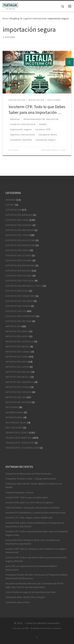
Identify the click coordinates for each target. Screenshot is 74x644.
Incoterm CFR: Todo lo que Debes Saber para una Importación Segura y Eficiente (36, 559)
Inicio (5, 18)
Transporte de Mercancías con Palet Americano (28, 474)
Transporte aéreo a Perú (18, 602)
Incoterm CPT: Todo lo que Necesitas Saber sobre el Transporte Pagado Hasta (37, 533)
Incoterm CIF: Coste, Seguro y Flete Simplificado (29, 518)
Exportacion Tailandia (19, 301)
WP (27, 628)
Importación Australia (19, 342)
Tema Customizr (54, 628)
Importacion (13, 326)
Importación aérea (17, 331)
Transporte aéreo (17, 433)
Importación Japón (17, 367)
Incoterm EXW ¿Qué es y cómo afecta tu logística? (30, 502)
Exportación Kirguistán (20, 245)
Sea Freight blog (16, 423)
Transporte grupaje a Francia (19, 492)
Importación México (18, 377)
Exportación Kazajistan (20, 240)
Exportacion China (17, 220)
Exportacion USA (16, 311)
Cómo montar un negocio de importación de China (31, 592)
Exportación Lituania (19, 261)
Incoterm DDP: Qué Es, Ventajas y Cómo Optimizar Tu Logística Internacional (36, 551)
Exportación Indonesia (20, 230)
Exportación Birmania (19, 215)
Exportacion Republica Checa (24, 286)
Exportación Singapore (20, 296)
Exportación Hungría (19, 225)
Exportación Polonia (19, 276)
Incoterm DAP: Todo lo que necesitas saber (27, 497)
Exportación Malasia (18, 271)
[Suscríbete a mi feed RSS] (37, 637)
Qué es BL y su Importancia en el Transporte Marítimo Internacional (31, 568)
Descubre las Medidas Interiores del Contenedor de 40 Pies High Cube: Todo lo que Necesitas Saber (35, 585)
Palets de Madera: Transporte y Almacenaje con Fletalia (33, 508)
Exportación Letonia (18, 256)
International (14, 417)
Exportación (13, 210)
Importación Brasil (17, 347)
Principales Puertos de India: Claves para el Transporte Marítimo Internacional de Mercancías (37, 577)
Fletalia (15, 150)
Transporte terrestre (20, 443)
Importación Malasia (18, 372)
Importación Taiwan (18, 387)
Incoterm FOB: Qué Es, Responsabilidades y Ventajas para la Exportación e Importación (35, 525)
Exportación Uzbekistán (21, 316)
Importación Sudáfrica (20, 382)
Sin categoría (14, 428)
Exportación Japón (17, 235)
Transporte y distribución (22, 448)
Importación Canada (18, 352)
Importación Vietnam (18, 402)
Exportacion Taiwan (18, 306)
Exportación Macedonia (20, 266)
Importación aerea (17, 336)
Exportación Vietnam (18, 321)
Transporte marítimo (19, 438)
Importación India (16, 362)
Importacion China (17, 357)
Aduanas (11, 200)
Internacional (14, 412)
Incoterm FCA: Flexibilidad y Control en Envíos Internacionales (36, 513)
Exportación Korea (17, 250)
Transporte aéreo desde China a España (25, 597)
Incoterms (12, 407)
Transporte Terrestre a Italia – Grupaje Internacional (31, 479)
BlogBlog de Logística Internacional (28, 18)
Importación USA (16, 397)
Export (10, 205)
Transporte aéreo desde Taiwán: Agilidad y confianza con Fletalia (34, 486)
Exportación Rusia (17, 291)
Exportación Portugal (20, 281)
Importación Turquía (18, 392)
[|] (10, 6)
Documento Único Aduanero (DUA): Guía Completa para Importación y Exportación (33, 542)
